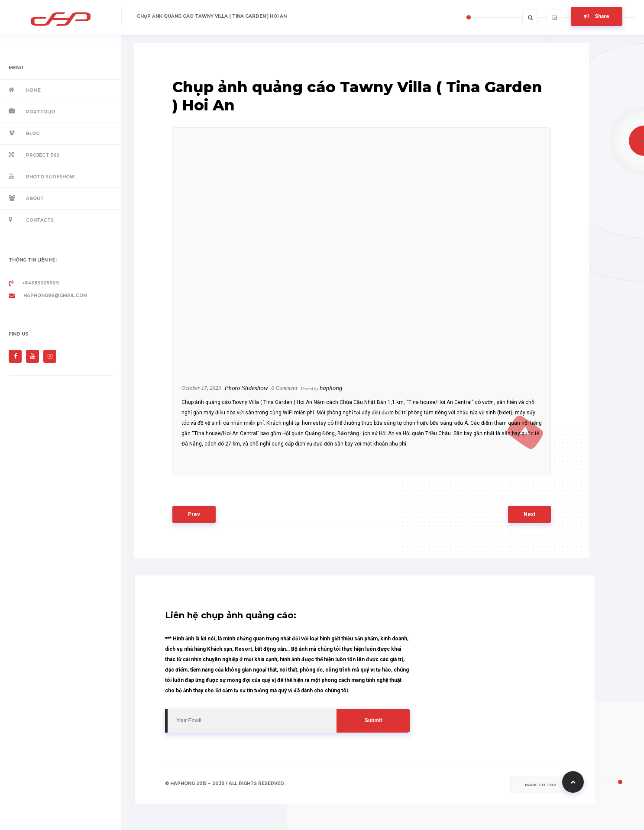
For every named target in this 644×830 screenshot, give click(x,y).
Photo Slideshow (50, 177)
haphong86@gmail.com (48, 296)
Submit (374, 720)
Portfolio (40, 112)
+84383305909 (34, 283)
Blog (33, 134)
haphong (331, 388)
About (35, 199)
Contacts (40, 220)
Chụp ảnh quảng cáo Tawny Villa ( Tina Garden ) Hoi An (212, 16)
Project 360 (43, 155)
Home (33, 90)
